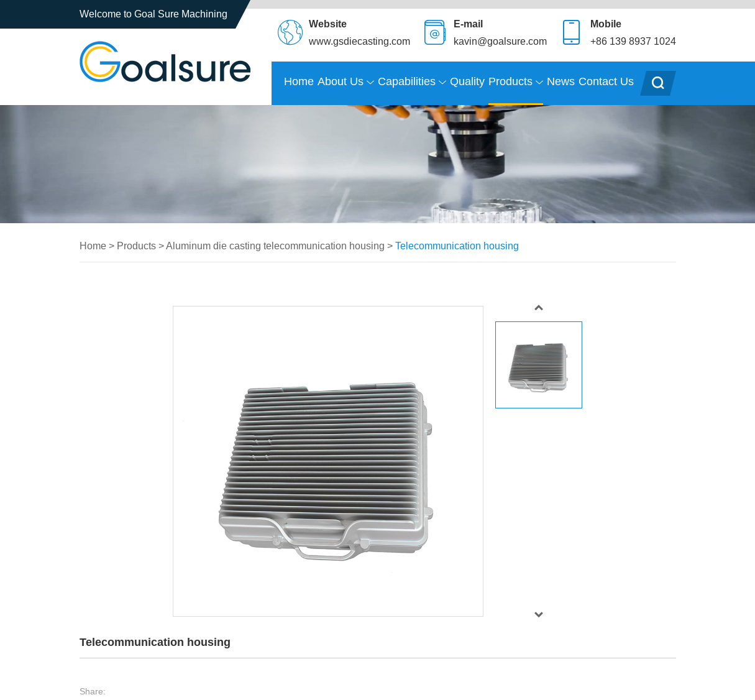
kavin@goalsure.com (500, 41)
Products (516, 82)
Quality (467, 81)
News (561, 81)
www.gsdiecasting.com (359, 41)
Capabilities (412, 82)
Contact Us (606, 81)
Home (299, 81)
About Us (346, 82)
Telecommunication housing (457, 246)
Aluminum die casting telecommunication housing (275, 246)
